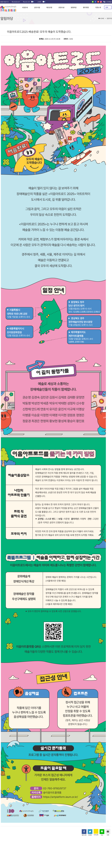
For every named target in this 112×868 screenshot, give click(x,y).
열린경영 (86, 7)
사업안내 (25, 7)
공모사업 (37, 7)
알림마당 (74, 7)
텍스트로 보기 (16, 2)
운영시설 (61, 7)
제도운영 (49, 7)
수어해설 (109, 2)
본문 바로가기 (5, 2)
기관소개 (98, 7)
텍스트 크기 (29, 2)
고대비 (42, 2)
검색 (107, 7)
